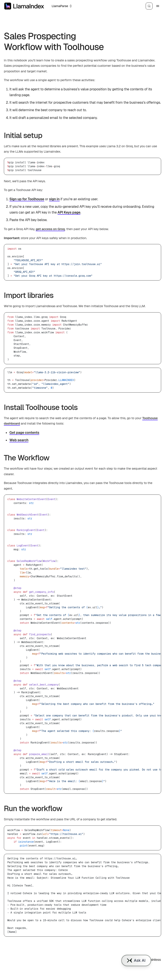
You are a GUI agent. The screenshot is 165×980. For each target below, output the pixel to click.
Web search (19, 440)
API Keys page (69, 212)
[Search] (149, 6)
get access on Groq (50, 229)
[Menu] (158, 6)
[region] (82, 644)
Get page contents (24, 433)
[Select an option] (62, 6)
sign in (54, 199)
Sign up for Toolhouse (27, 199)
